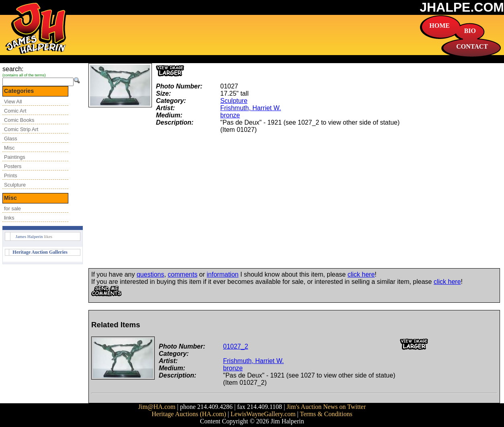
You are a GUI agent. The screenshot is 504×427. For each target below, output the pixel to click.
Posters (13, 166)
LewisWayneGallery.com (263, 414)
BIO (470, 31)
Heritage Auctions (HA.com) (189, 414)
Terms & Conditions (326, 414)
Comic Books (19, 120)
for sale (12, 208)
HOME (439, 26)
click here (361, 274)
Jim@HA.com (157, 407)
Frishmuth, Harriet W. (251, 108)
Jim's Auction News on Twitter (326, 407)
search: (13, 69)
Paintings (15, 157)
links (9, 218)
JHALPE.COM (462, 7)
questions (151, 274)
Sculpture (15, 185)
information (222, 274)
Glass (11, 139)
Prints (11, 176)
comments (182, 274)
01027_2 (236, 346)
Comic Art (15, 111)
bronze (230, 115)
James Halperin (29, 236)
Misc (9, 148)
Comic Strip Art (21, 129)
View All (13, 102)
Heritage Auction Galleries (40, 252)
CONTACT (472, 46)
